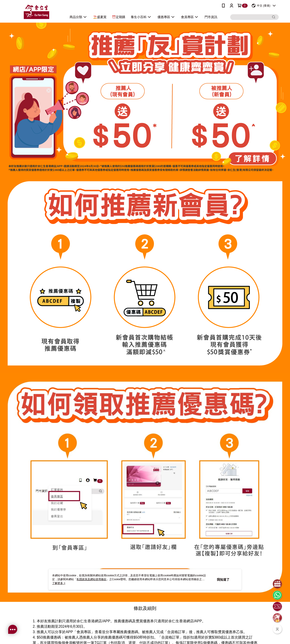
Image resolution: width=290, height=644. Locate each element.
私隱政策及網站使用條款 (92, 579)
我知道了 (223, 580)
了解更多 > (59, 583)
